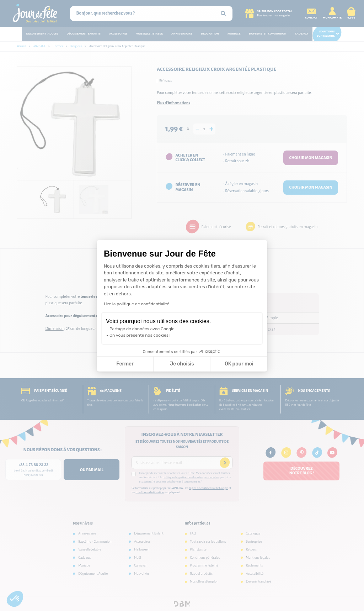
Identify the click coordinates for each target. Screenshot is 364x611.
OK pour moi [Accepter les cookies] (239, 364)
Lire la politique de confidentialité (136, 304)
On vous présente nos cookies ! (140, 335)
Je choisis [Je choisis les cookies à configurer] (182, 364)
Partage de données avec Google (142, 329)
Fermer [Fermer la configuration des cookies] (125, 364)
